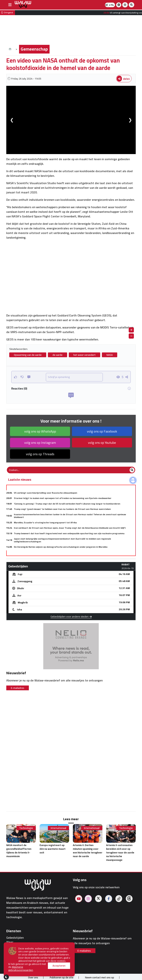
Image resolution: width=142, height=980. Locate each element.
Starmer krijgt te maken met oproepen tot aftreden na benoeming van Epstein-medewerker (63, 498)
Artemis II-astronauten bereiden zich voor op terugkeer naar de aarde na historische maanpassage (120, 852)
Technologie (26, 828)
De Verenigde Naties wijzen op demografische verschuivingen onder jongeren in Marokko (61, 547)
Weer (10, 942)
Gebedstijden (15, 938)
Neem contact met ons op (100, 977)
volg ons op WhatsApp (40, 431)
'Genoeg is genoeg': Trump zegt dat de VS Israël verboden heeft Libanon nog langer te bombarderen (67, 504)
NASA (110, 355)
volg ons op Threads (40, 454)
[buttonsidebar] (10, 5)
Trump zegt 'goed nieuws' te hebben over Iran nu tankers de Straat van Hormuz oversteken (62, 509)
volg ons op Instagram (40, 443)
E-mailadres (18, 688)
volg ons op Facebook (102, 431)
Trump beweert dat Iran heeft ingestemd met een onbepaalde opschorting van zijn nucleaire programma (69, 533)
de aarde (58, 355)
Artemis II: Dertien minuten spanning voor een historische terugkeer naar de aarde (88, 851)
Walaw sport (15, 960)
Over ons (33, 977)
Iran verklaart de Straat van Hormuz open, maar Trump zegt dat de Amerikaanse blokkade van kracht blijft (70, 528)
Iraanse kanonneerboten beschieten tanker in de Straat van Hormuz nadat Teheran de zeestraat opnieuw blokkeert (70, 516)
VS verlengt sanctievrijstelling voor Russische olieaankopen (45, 493)
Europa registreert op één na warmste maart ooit (53, 849)
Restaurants (15, 955)
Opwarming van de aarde (28, 355)
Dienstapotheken (18, 947)
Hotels (11, 951)
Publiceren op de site (62, 977)
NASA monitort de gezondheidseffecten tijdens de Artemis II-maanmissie (19, 851)
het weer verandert (84, 355)
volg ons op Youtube (102, 443)
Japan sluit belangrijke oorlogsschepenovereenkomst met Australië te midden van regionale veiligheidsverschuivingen (62, 540)
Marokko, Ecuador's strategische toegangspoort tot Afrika (45, 522)
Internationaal (58, 828)
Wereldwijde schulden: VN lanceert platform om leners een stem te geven (53, 552)
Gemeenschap (34, 49)
